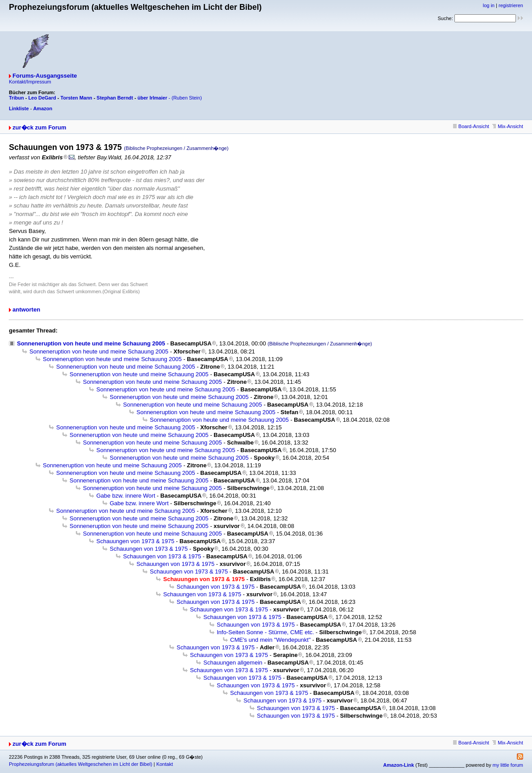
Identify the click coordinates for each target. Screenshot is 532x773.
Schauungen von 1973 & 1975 (135, 541)
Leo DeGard (42, 98)
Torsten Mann (76, 98)
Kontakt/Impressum (30, 82)
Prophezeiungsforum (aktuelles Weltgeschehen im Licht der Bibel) (80, 764)
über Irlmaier (152, 98)
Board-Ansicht (471, 126)
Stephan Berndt (115, 98)
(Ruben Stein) (187, 98)
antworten (26, 310)
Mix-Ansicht (508, 126)
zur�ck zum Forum (39, 127)
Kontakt (164, 764)
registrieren (511, 5)
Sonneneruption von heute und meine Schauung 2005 (91, 343)
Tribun (16, 98)
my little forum (508, 765)
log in (489, 5)
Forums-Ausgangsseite (45, 76)
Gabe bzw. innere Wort (126, 496)
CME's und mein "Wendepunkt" (270, 640)
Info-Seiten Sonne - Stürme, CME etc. (265, 632)
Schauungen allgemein (233, 663)
